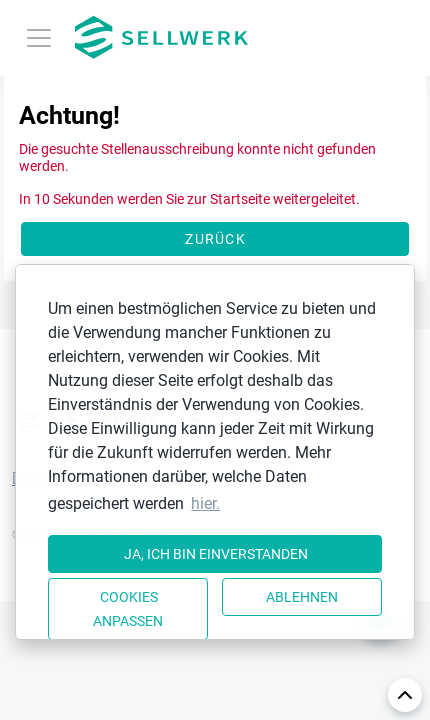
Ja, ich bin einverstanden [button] (216, 554)
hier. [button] (205, 503)
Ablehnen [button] (302, 597)
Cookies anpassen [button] (128, 609)
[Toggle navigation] (39, 38)
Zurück (215, 239)
